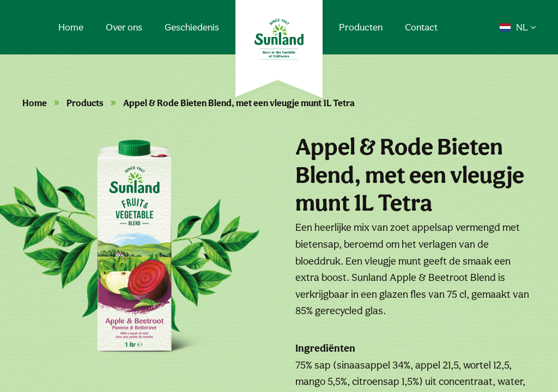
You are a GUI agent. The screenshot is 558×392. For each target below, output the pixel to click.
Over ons (124, 27)
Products (85, 103)
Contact (421, 27)
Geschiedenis (192, 27)
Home (71, 27)
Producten (361, 27)
